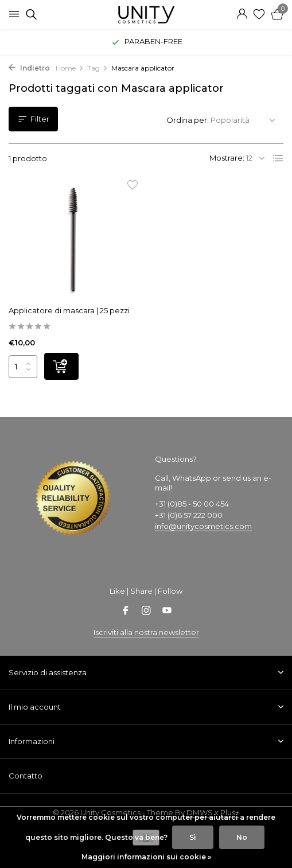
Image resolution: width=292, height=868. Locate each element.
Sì (193, 837)
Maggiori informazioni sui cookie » (146, 857)
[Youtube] (167, 612)
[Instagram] (146, 612)
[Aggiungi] (61, 366)
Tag (98, 68)
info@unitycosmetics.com (203, 526)
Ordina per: (188, 120)
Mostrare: (227, 158)
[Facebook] (126, 612)
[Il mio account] (242, 14)
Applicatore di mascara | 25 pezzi (69, 310)
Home (70, 68)
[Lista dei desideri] (259, 14)
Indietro (29, 68)
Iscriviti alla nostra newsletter (146, 632)
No (242, 837)
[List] (278, 158)
